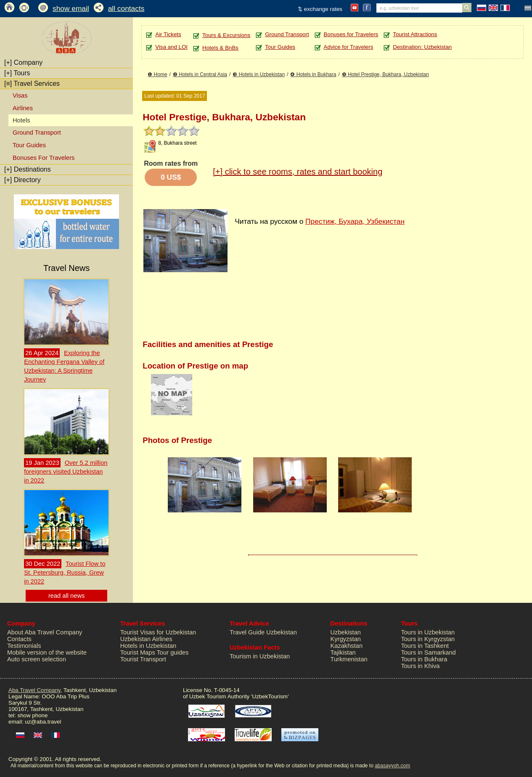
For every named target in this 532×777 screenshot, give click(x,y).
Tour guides (173, 652)
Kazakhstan (346, 646)
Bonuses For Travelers (44, 158)
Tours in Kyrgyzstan (428, 639)
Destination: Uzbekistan (422, 47)
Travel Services (32, 84)
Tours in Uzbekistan (428, 632)
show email (71, 8)
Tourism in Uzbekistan (260, 656)
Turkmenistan (349, 659)
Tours (17, 73)
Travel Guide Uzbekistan (263, 632)
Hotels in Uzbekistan (148, 646)
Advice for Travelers (349, 47)
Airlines (23, 108)
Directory (22, 180)
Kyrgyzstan (345, 639)
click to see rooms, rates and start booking (298, 172)
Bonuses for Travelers (351, 34)
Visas (20, 95)
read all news (66, 596)
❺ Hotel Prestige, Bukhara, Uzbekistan (385, 74)
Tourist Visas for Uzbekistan (158, 632)
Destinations (28, 169)
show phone (32, 715)
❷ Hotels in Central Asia (200, 74)
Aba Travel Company (34, 690)
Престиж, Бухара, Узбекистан (355, 221)
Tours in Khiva (420, 666)
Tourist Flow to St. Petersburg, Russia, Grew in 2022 (65, 573)
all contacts (126, 8)
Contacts (19, 639)
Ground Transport (37, 133)
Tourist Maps (138, 652)
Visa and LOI (171, 47)
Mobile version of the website (47, 652)
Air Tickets (168, 34)
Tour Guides (29, 145)
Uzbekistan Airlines (146, 639)
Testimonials (24, 646)
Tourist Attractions (415, 34)
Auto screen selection (37, 659)
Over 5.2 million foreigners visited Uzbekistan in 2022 (66, 472)
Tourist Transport (143, 659)
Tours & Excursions (226, 35)
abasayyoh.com (392, 766)
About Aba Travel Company (45, 632)
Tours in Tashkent (425, 646)
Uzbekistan (345, 632)
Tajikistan (343, 652)
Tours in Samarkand (428, 652)
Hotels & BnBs (220, 48)
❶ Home (157, 74)
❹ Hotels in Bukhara (313, 74)
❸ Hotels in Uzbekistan (259, 74)
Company (23, 62)
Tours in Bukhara (424, 659)
